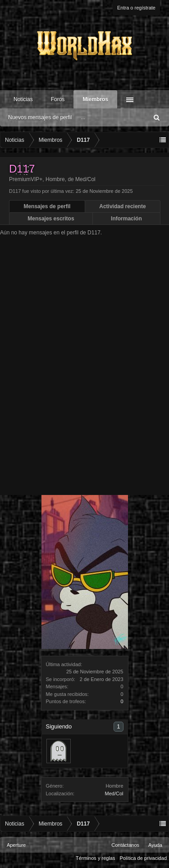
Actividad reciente (122, 206)
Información (126, 219)
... (83, 117)
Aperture (16, 845)
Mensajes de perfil (47, 206)
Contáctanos (125, 845)
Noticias (23, 99)
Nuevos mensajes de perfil (40, 117)
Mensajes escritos (51, 219)
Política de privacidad (143, 858)
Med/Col (114, 793)
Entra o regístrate (136, 8)
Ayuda (155, 845)
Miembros (95, 99)
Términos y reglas (95, 858)
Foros (58, 99)
